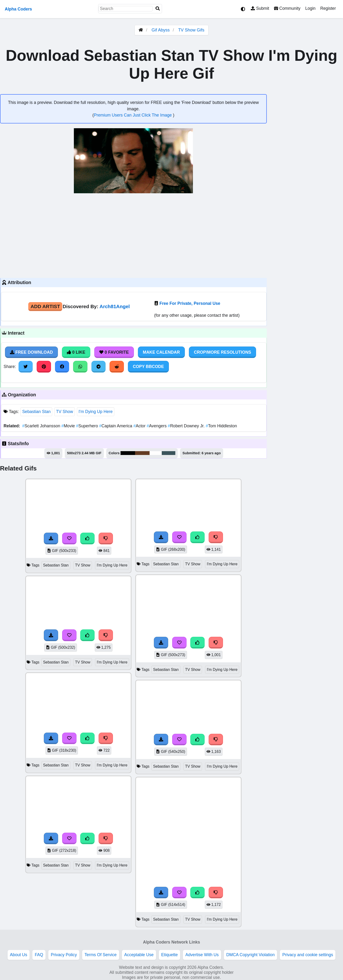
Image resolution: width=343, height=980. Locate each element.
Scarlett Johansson (42, 426)
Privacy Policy (64, 955)
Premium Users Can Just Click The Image (133, 115)
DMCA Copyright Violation (250, 955)
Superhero (88, 426)
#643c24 (142, 453)
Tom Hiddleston (221, 426)
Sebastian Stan (36, 412)
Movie (69, 426)
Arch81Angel (115, 306)
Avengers (157, 426)
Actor (140, 426)
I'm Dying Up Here (96, 412)
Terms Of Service (101, 955)
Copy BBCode (149, 367)
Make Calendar (161, 352)
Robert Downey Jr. (187, 426)
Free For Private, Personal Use (190, 303)
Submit (260, 8)
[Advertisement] (133, 235)
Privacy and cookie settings (308, 955)
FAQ (39, 955)
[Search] (158, 9)
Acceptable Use (139, 955)
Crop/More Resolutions (222, 352)
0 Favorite (114, 352)
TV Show (64, 412)
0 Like (76, 352)
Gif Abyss (161, 30)
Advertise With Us (202, 955)
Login (310, 8)
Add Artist (45, 306)
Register (328, 8)
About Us (19, 955)
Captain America (116, 426)
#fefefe (156, 453)
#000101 (128, 453)
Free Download (31, 352)
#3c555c (169, 453)
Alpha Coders (18, 9)
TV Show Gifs (191, 30)
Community (287, 8)
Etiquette (169, 955)
